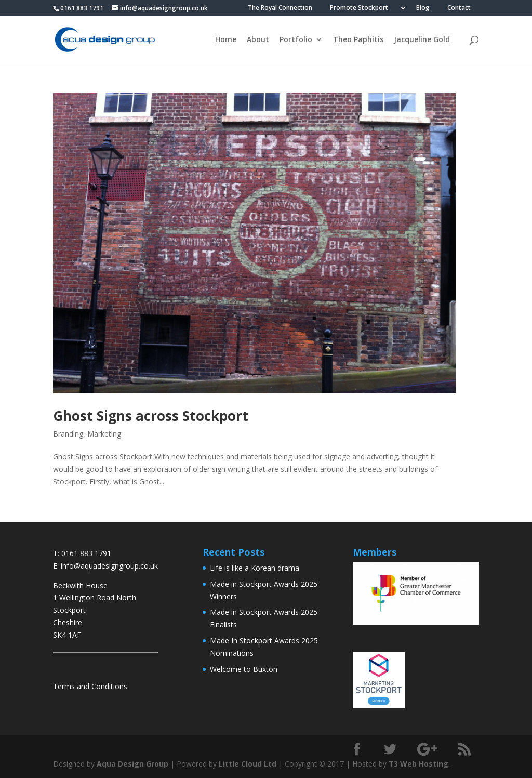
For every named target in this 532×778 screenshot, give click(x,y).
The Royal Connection (280, 8)
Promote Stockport (359, 8)
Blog (423, 8)
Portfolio (296, 40)
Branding (68, 434)
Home (226, 40)
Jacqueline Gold (422, 40)
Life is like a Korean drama (255, 568)
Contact (459, 8)
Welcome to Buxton (244, 669)
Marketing (104, 434)
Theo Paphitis (358, 40)
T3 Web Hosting (418, 764)
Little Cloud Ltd (248, 764)
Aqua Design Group (132, 764)
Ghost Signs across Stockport (151, 416)
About (258, 40)
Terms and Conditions (90, 686)
